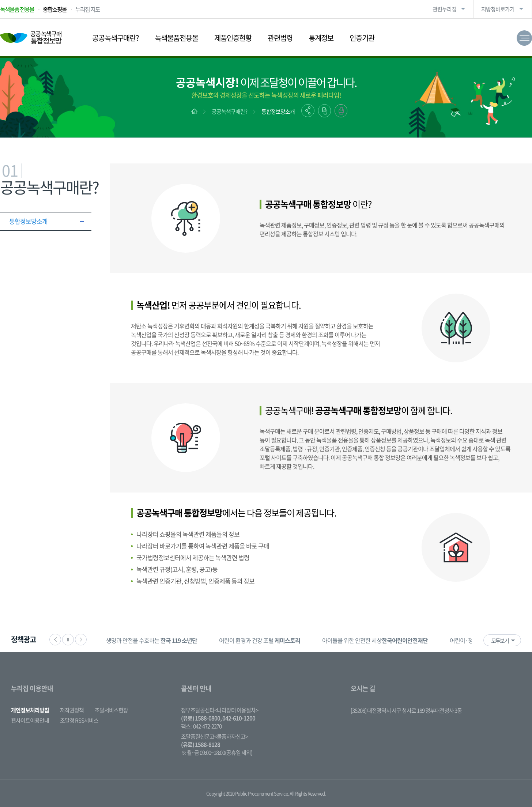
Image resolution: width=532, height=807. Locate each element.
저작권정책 (72, 710)
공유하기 (308, 111)
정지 (68, 640)
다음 (81, 640)
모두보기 (500, 641)
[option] (152, 640)
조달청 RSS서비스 (79, 720)
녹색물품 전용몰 (17, 9)
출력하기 (341, 111)
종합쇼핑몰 (55, 9)
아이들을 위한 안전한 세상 (375, 640)
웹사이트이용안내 (30, 720)
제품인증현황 (233, 38)
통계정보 (321, 38)
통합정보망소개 (278, 112)
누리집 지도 (88, 9)
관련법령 (280, 38)
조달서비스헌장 (111, 710)
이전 (55, 640)
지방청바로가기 (498, 9)
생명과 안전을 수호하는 (152, 640)
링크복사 (325, 111)
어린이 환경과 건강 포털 (260, 640)
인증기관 (362, 38)
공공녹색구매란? (115, 38)
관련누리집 (444, 9)
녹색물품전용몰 (176, 38)
